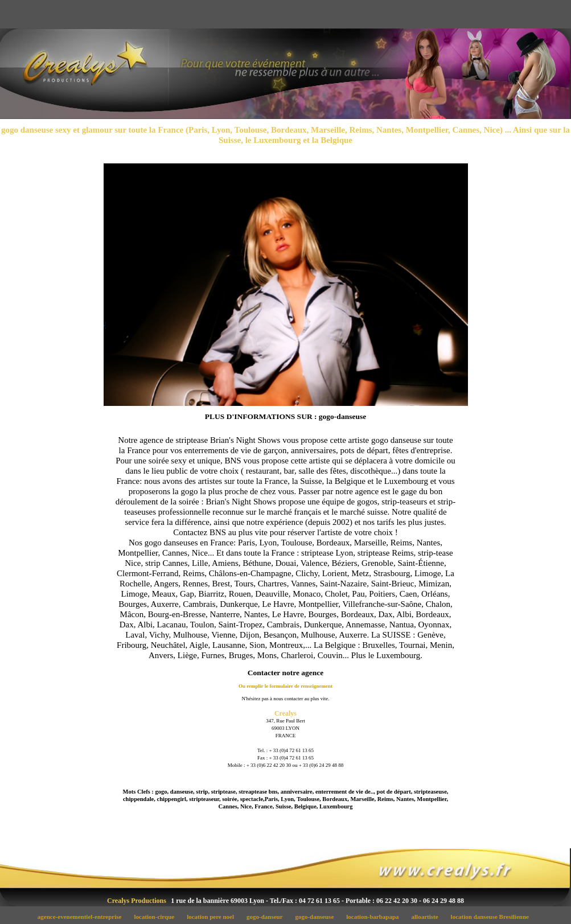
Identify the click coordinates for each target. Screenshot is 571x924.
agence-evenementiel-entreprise (83, 917)
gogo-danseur (268, 917)
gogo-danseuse (318, 917)
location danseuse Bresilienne (492, 917)
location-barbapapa (376, 917)
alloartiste (428, 917)
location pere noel (214, 917)
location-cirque (157, 917)
